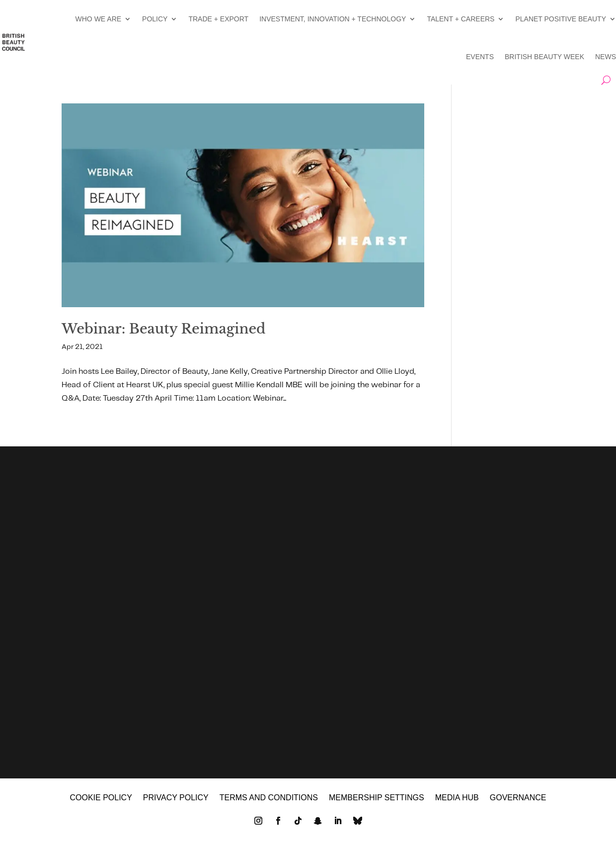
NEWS (606, 57)
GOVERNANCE (518, 802)
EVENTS (480, 57)
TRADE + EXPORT (218, 19)
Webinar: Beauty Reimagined (164, 329)
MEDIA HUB (457, 802)
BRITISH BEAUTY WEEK (544, 57)
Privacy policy (176, 802)
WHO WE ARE (99, 19)
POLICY (155, 19)
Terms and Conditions (269, 802)
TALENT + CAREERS (461, 19)
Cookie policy (101, 802)
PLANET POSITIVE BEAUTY (561, 19)
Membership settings (377, 802)
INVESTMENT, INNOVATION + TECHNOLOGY (333, 19)
